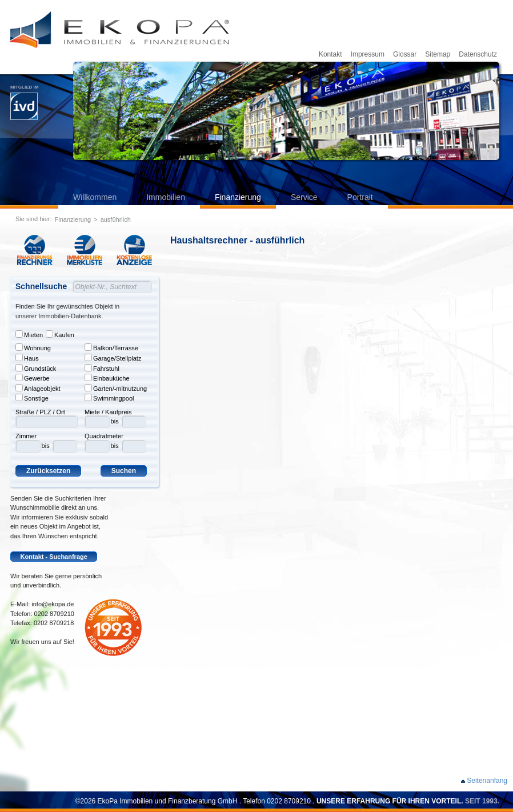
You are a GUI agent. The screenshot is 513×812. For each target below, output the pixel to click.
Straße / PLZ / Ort (40, 412)
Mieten (29, 334)
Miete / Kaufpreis (108, 412)
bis (46, 446)
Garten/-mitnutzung (116, 388)
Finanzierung (238, 197)
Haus (27, 358)
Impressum (368, 54)
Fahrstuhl (102, 368)
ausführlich (116, 219)
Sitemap (438, 54)
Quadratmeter (104, 436)
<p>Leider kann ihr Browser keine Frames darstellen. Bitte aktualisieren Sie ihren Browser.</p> (342, 512)
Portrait (360, 197)
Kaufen (60, 334)
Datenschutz (478, 54)
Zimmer (26, 436)
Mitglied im (24, 102)
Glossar (405, 54)
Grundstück (36, 368)
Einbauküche (107, 378)
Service (304, 197)
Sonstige (32, 398)
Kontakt (330, 54)
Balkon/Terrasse (111, 347)
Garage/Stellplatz (113, 358)
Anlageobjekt (38, 388)
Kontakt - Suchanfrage (54, 557)
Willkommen (95, 197)
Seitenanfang (487, 781)
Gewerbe (33, 378)
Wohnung (33, 347)
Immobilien (166, 197)
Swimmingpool (109, 398)
